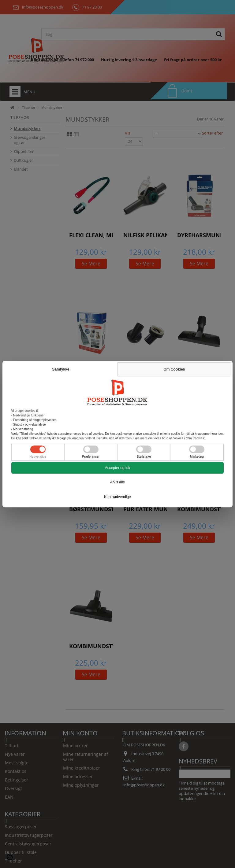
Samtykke (61, 369)
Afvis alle (117, 482)
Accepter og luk (118, 468)
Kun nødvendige (117, 497)
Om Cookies (174, 369)
